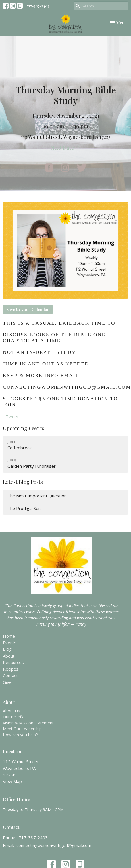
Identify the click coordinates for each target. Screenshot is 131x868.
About (9, 656)
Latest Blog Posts (23, 482)
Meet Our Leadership (22, 729)
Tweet (12, 416)
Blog (7, 649)
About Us (11, 711)
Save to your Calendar (28, 309)
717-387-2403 (38, 6)
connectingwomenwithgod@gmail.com (54, 845)
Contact (10, 675)
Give (7, 682)
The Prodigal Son (24, 508)
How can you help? (20, 735)
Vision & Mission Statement (28, 723)
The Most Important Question (37, 496)
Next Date (66, 148)
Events (10, 643)
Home (9, 636)
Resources (13, 662)
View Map (12, 781)
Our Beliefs (13, 717)
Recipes (11, 669)
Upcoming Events (24, 428)
